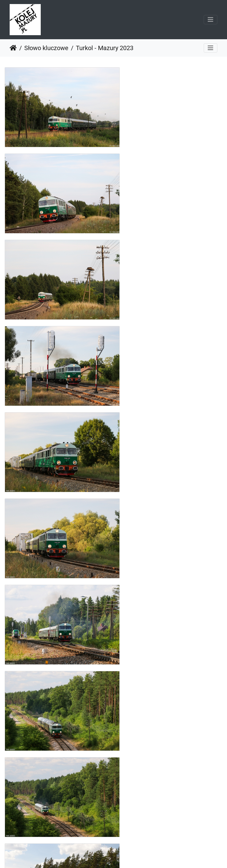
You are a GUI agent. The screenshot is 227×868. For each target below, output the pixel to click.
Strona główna (13, 48)
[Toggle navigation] (211, 20)
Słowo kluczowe (46, 48)
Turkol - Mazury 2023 (105, 48)
